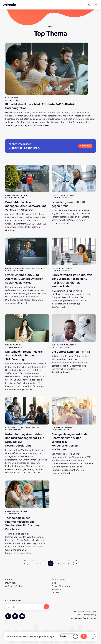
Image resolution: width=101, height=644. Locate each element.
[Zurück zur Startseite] (9, 5)
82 (69, 563)
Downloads (11, 583)
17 (43, 563)
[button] (96, 5)
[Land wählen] (68, 636)
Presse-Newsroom (61, 586)
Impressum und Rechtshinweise (83, 618)
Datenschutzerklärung (87, 615)
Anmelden (85, 146)
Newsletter (57, 589)
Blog (54, 583)
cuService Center (14, 586)
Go (84, 636)
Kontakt (9, 580)
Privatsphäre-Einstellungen (84, 612)
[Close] (93, 636)
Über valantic (58, 580)
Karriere (55, 592)
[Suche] (89, 5)
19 (58, 563)
